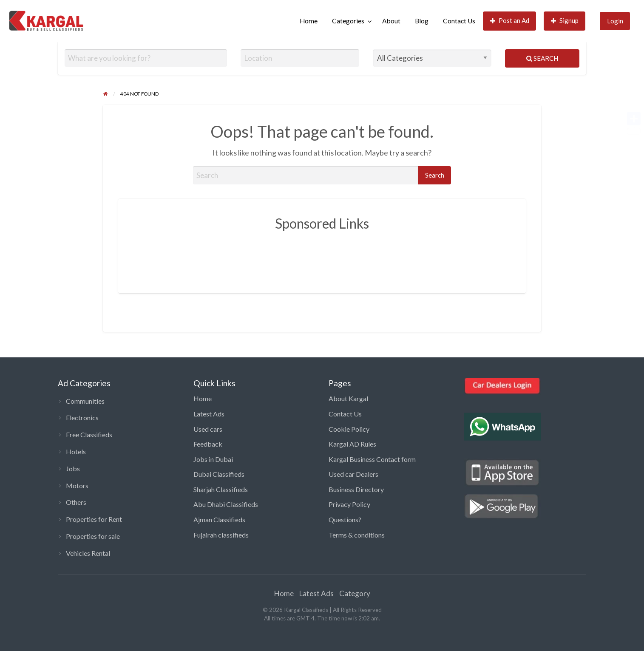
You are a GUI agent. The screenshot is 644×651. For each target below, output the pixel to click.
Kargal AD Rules (352, 444)
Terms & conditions (357, 535)
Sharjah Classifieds (221, 489)
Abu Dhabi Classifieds (226, 504)
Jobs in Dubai (213, 459)
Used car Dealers (353, 474)
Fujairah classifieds (221, 535)
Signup (565, 21)
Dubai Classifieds (219, 474)
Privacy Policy (349, 504)
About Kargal (348, 398)
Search (542, 58)
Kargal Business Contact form (372, 459)
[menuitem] (309, 21)
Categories (348, 21)
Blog (422, 21)
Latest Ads (209, 414)
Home (309, 21)
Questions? (345, 519)
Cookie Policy (349, 429)
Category (355, 593)
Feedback (208, 444)
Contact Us (459, 21)
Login (615, 21)
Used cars (208, 429)
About (391, 21)
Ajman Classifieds (219, 519)
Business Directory (356, 489)
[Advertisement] (322, 256)
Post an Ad (510, 21)
